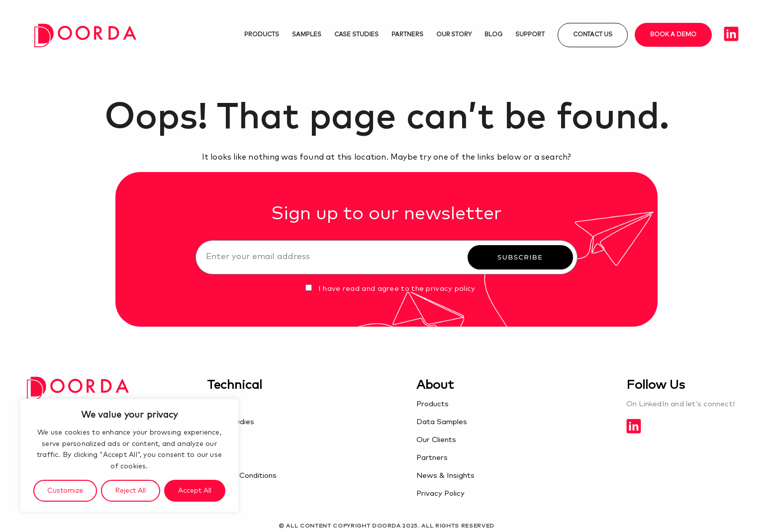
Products (262, 35)
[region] (129, 455)
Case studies (356, 35)
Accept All (195, 491)
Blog (493, 35)
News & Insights (445, 476)
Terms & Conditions (242, 476)
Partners (407, 35)
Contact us (593, 35)
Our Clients (436, 440)
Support (530, 35)
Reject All (130, 491)
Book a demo (673, 35)
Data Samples (442, 422)
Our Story (454, 35)
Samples (307, 35)
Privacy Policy (440, 493)
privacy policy (450, 289)
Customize (65, 491)
